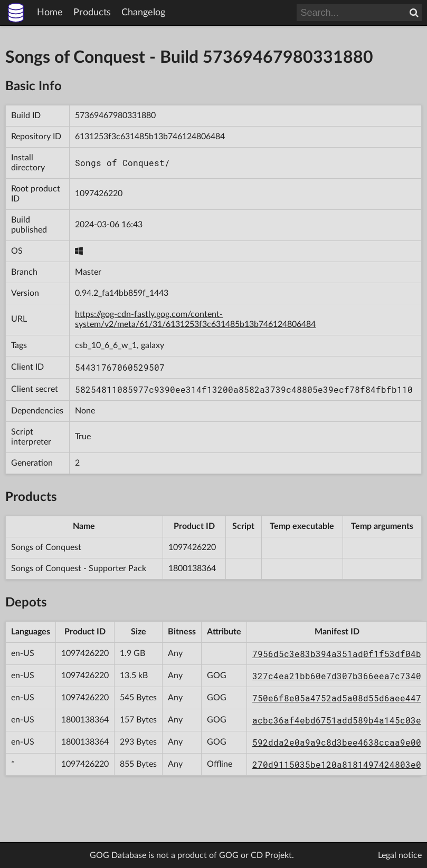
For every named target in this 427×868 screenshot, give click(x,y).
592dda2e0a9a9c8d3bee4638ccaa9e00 (337, 742)
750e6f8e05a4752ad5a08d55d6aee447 (337, 698)
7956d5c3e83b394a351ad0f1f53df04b (337, 654)
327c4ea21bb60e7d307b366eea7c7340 (337, 676)
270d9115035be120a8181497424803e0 (337, 764)
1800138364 (192, 568)
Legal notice (400, 855)
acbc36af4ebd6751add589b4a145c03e (337, 720)
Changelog (143, 13)
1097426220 (99, 194)
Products (92, 13)
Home (50, 13)
